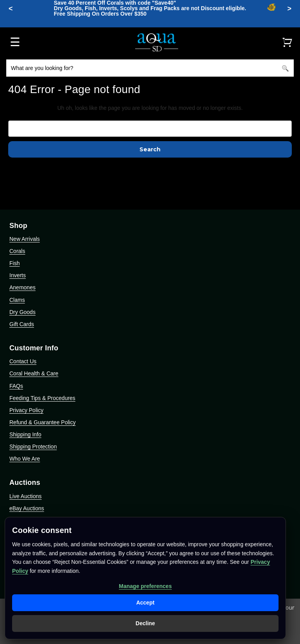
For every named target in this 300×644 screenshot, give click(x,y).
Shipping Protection (33, 447)
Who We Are (25, 459)
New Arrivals (25, 239)
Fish (14, 263)
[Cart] (287, 42)
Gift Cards (22, 324)
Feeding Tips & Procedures (42, 398)
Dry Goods (22, 312)
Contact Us (23, 361)
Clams (17, 300)
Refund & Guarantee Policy (43, 422)
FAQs (16, 386)
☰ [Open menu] (15, 42)
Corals (17, 251)
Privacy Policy (26, 410)
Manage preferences (145, 586)
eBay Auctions (27, 508)
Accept (146, 603)
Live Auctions (26, 496)
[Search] (285, 68)
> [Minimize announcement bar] (289, 9)
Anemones (22, 287)
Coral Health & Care (34, 373)
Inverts (18, 275)
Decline (145, 623)
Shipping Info (25, 434)
